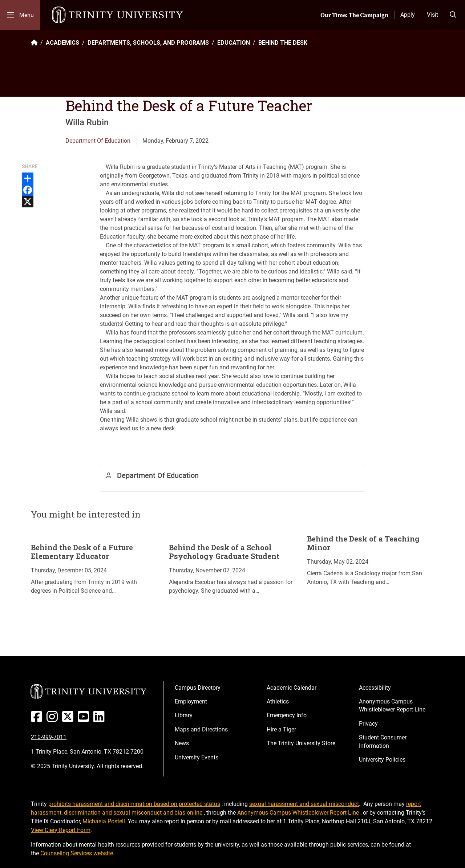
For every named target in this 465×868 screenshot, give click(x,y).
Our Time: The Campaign (354, 15)
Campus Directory (198, 688)
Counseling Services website (77, 853)
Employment (191, 701)
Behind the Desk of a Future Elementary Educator (82, 552)
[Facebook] (38, 719)
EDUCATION (234, 43)
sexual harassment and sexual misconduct (304, 804)
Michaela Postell (104, 821)
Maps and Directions (201, 729)
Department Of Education (98, 141)
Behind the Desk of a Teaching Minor (363, 543)
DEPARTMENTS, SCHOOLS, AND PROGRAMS (148, 43)
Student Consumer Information (383, 741)
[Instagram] (54, 719)
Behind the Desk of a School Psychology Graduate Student (224, 552)
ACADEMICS (62, 43)
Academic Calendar (292, 688)
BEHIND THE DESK (283, 43)
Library (184, 715)
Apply (408, 15)
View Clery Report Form (61, 830)
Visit (432, 15)
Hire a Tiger (281, 729)
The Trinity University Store (301, 743)
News (182, 743)
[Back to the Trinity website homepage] (34, 43)
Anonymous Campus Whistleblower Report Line (392, 705)
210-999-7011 (49, 737)
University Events (197, 757)
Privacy (368, 724)
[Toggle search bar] (453, 15)
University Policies (382, 760)
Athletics (278, 701)
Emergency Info (287, 715)
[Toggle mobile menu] (20, 15)
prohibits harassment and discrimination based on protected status (134, 804)
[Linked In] (100, 719)
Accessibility (375, 688)
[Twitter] (69, 719)
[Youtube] (85, 719)
